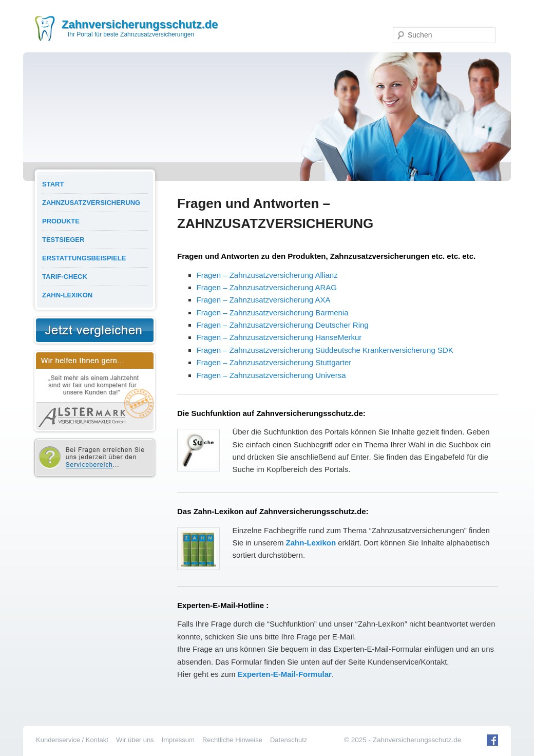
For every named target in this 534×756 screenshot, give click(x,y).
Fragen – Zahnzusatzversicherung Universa (271, 375)
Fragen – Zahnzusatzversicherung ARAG (267, 287)
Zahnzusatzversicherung (91, 203)
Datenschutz (289, 740)
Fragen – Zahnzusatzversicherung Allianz (267, 275)
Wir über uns (135, 740)
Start (53, 184)
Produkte (61, 221)
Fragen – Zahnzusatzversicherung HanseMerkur (279, 337)
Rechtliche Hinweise (232, 740)
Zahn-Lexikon (67, 295)
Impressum (178, 740)
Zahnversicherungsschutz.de (140, 24)
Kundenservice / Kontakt (72, 740)
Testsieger (63, 240)
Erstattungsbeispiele (84, 258)
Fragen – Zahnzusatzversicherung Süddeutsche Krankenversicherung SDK (325, 350)
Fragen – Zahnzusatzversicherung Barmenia (273, 313)
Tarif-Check (65, 277)
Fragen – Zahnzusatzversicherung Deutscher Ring (283, 325)
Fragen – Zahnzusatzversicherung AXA (264, 300)
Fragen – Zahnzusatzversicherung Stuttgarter (274, 362)
